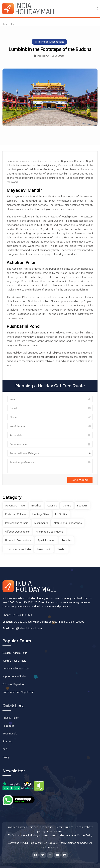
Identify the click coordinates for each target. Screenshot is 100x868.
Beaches (36, 506)
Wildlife (62, 549)
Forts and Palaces (16, 514)
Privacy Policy (10, 718)
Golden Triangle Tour (15, 653)
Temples (67, 540)
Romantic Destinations (18, 540)
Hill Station (61, 514)
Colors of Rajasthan (14, 684)
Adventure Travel (15, 506)
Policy (6, 757)
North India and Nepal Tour (18, 692)
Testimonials (10, 734)
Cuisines (52, 506)
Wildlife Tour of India (14, 661)
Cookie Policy (85, 835)
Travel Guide (44, 549)
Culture (67, 506)
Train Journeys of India (18, 549)
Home (5, 24)
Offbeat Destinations (17, 532)
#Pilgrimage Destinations (49, 42)
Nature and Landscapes (68, 523)
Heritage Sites (41, 514)
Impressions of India (17, 523)
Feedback (8, 726)
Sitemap (7, 741)
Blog (12, 24)
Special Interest (47, 540)
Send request (80, 480)
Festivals (82, 506)
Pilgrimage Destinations (50, 532)
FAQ (5, 749)
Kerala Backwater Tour (16, 669)
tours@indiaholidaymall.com (26, 628)
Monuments (41, 523)
